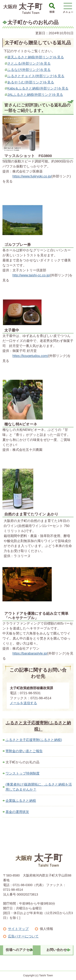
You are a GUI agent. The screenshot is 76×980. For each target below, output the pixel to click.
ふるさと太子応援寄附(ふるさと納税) (34, 740)
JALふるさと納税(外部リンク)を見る (35, 95)
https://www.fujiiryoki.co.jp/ (32, 176)
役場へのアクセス (19, 950)
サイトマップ (18, 929)
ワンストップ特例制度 (23, 773)
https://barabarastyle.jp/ (30, 653)
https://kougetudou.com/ (30, 356)
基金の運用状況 (17, 812)
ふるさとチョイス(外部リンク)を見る (36, 76)
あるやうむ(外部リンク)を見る (31, 82)
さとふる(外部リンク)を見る (29, 63)
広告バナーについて (23, 936)
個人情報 (46, 929)
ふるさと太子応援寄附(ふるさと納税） (38, 726)
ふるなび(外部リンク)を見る (29, 70)
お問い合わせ (57, 950)
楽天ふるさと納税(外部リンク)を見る (36, 57)
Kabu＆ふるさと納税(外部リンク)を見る (38, 88)
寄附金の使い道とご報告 (24, 751)
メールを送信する (23, 703)
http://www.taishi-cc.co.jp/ (31, 275)
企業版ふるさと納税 (21, 801)
